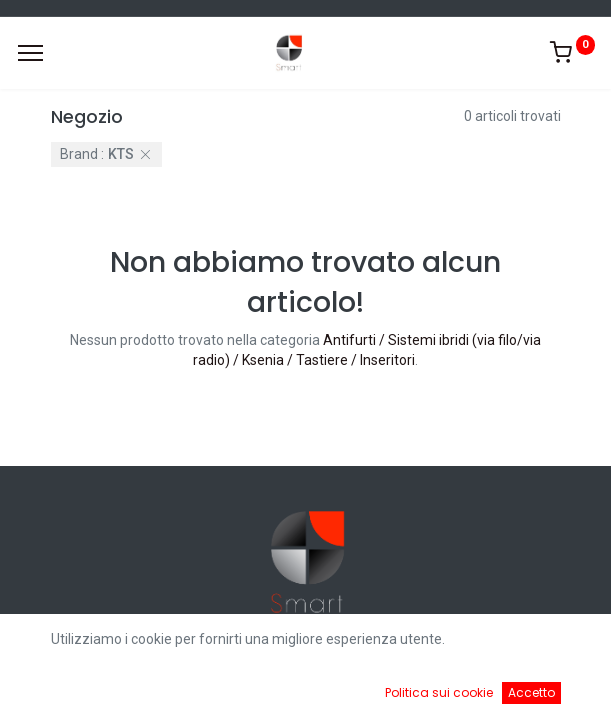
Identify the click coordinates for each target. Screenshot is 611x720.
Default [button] (463, 649)
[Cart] (385, 690)
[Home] (66, 690)
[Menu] (30, 53)
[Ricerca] (225, 690)
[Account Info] (545, 690)
